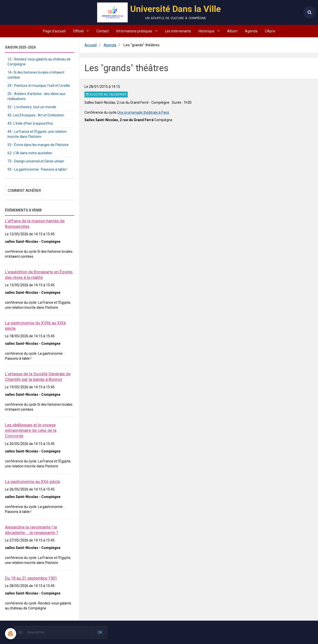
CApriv (270, 31)
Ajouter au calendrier (106, 95)
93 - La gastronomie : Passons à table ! (37, 169)
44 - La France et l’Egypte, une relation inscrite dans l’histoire (37, 134)
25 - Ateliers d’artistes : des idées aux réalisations (36, 96)
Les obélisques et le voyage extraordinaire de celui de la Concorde (31, 430)
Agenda (251, 31)
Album (232, 31)
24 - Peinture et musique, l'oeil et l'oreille (39, 86)
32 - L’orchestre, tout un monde (32, 107)
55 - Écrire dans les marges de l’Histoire (38, 145)
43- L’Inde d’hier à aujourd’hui (30, 123)
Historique (207, 31)
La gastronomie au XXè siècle (33, 482)
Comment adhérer (24, 191)
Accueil (91, 45)
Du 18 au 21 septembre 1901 (31, 578)
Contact (103, 31)
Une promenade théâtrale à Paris (143, 112)
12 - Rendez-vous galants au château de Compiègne (39, 62)
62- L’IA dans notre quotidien (30, 153)
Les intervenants (178, 31)
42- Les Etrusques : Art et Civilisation (36, 115)
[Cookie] (11, 634)
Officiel (79, 31)
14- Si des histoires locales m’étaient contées (36, 75)
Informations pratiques (135, 31)
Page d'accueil (54, 31)
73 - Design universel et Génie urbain (36, 161)
